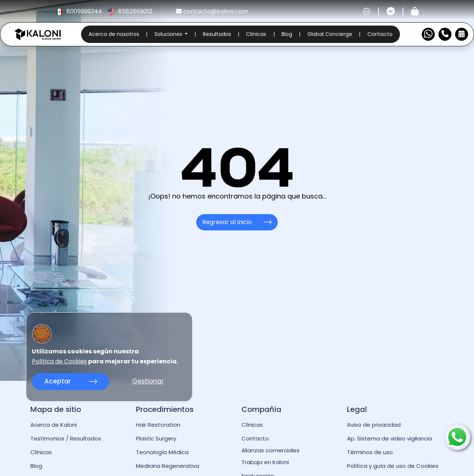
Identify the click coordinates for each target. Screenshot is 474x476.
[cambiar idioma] (367, 11)
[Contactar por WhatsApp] (428, 34)
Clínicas (256, 34)
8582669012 (130, 11)
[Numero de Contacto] (445, 34)
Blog (287, 34)
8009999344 (80, 11)
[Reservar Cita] (462, 34)
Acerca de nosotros (114, 34)
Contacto (380, 34)
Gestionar (148, 381)
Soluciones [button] (169, 34)
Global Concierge (330, 34)
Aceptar (71, 381)
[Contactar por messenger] (391, 12)
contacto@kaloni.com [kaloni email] (212, 11)
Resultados (217, 34)
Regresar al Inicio (237, 222)
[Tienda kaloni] (415, 12)
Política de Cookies (59, 362)
